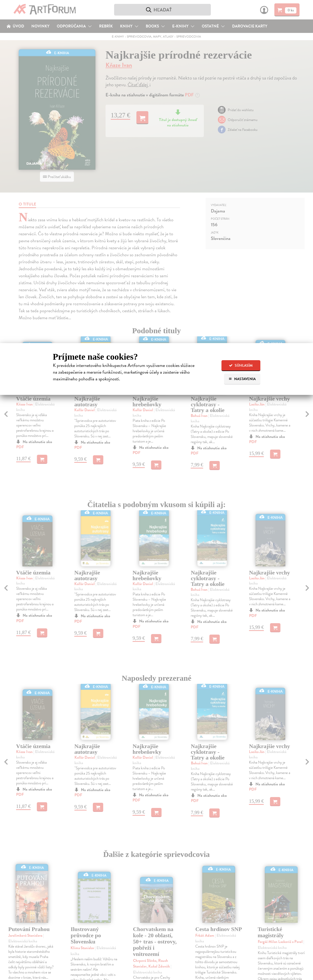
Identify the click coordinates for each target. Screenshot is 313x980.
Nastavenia (242, 379)
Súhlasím (241, 365)
